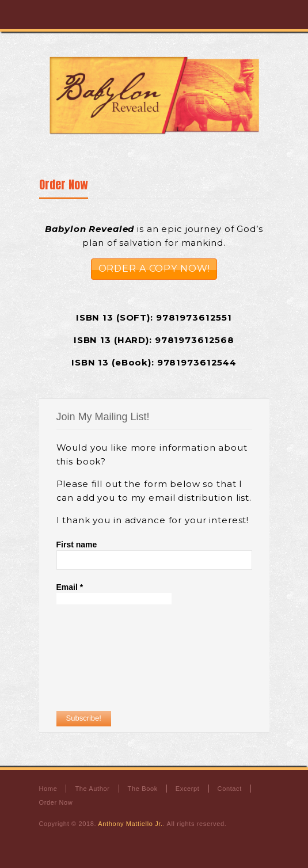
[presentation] (104, 657)
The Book (143, 789)
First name (77, 545)
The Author (92, 789)
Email (70, 587)
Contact (230, 789)
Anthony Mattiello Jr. (130, 824)
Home (48, 789)
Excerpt (188, 789)
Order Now (64, 184)
